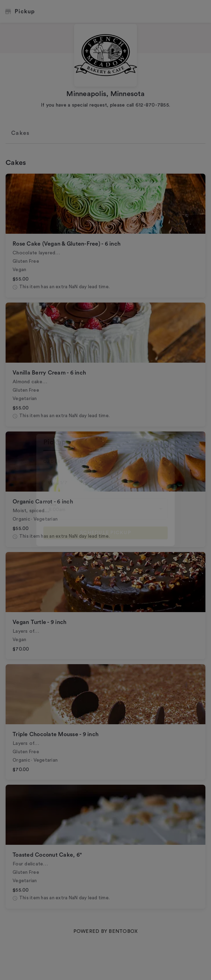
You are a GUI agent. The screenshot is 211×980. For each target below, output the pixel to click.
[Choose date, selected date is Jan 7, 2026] (105, 481)
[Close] (165, 444)
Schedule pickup (105, 533)
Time (52, 505)
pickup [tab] (55, 442)
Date (52, 478)
